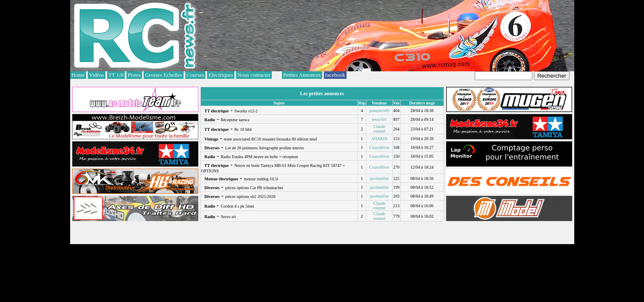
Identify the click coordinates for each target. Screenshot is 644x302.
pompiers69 (379, 111)
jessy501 (379, 119)
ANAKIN (379, 139)
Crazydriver (379, 147)
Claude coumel (379, 129)
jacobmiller (379, 178)
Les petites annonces (322, 94)
